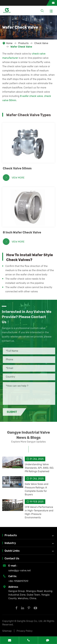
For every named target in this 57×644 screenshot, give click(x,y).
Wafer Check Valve (21, 47)
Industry (10, 543)
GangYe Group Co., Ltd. (30, 621)
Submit (14, 412)
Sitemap (7, 631)
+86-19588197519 (18, 581)
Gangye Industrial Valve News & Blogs (28, 437)
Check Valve (41, 43)
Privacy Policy (25, 631)
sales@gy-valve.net (20, 571)
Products (23, 43)
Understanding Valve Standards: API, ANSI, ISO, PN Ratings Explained (39, 468)
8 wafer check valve (31, 96)
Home (9, 43)
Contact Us (12, 558)
